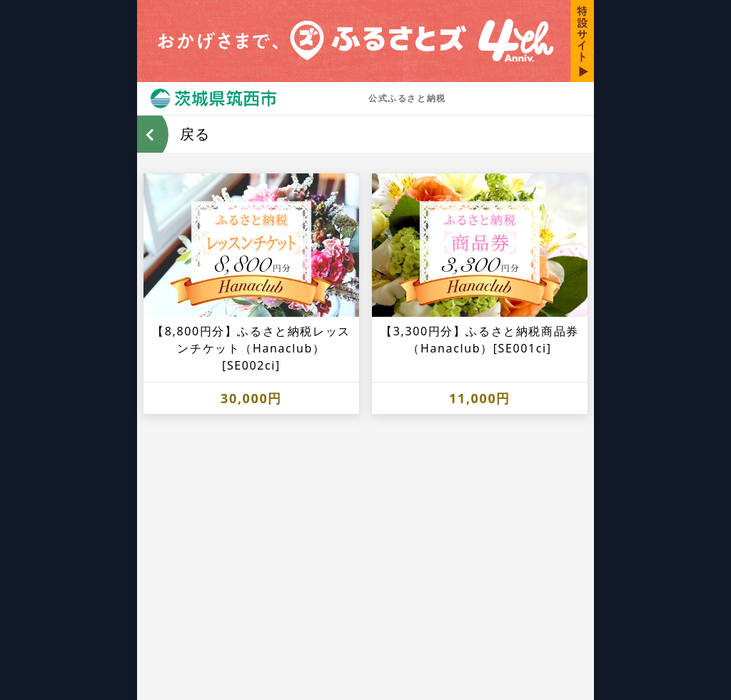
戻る (195, 134)
